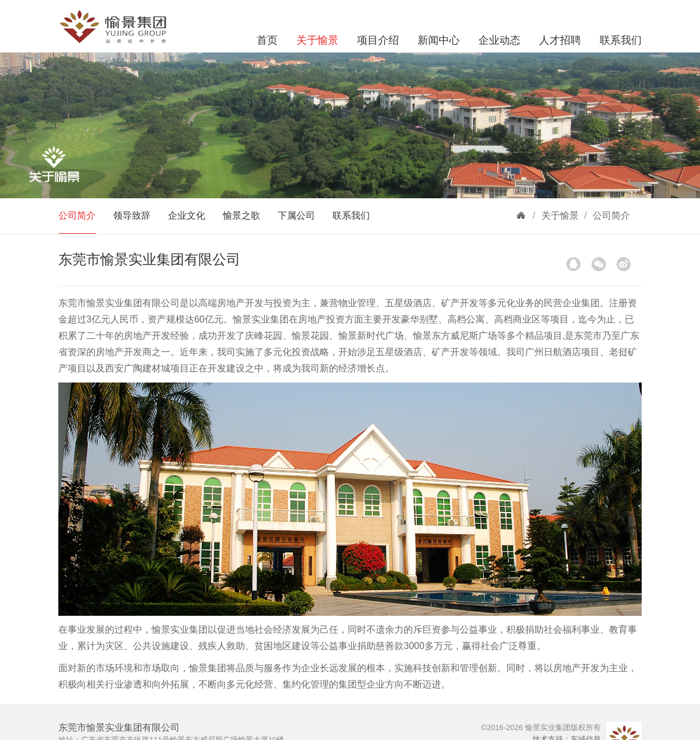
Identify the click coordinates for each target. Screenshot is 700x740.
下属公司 (296, 215)
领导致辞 (132, 215)
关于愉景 (317, 40)
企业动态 (499, 40)
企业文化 (187, 215)
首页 (267, 40)
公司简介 (77, 215)
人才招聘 (560, 40)
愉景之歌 (242, 215)
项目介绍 (378, 40)
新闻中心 (439, 40)
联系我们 (621, 40)
